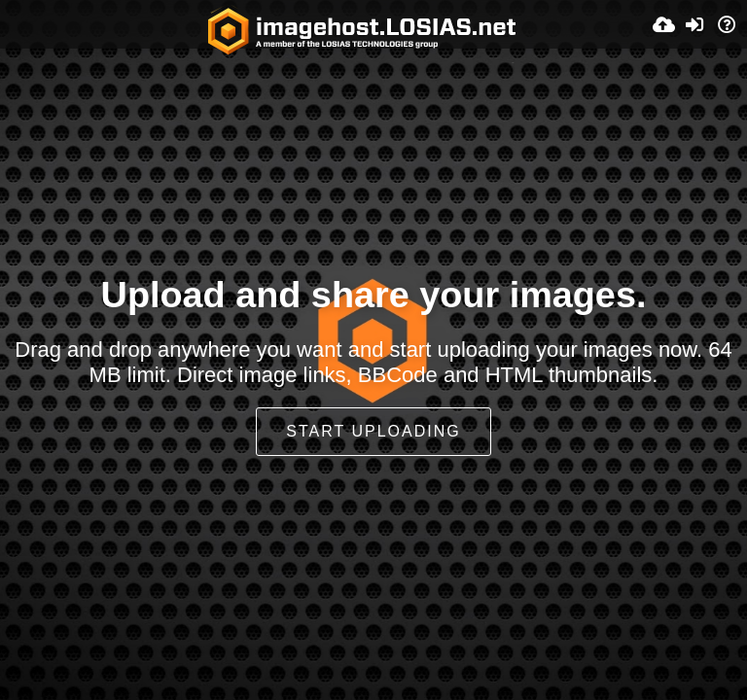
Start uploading (373, 431)
